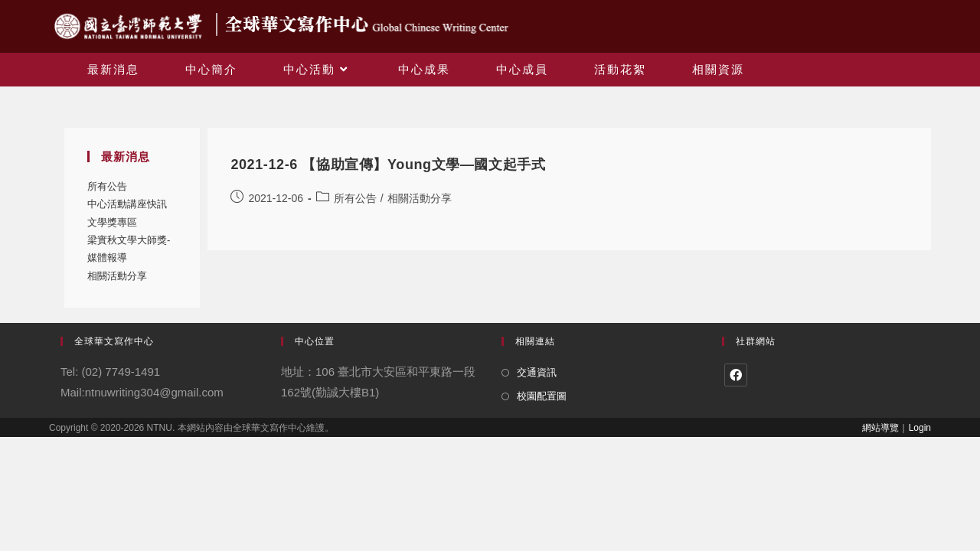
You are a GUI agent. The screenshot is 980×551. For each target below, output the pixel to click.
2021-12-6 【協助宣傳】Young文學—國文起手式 (388, 165)
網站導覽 (880, 428)
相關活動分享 (117, 276)
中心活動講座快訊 (127, 204)
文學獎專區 (112, 222)
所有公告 (107, 186)
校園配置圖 (542, 396)
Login (920, 428)
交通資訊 (537, 372)
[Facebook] (736, 375)
